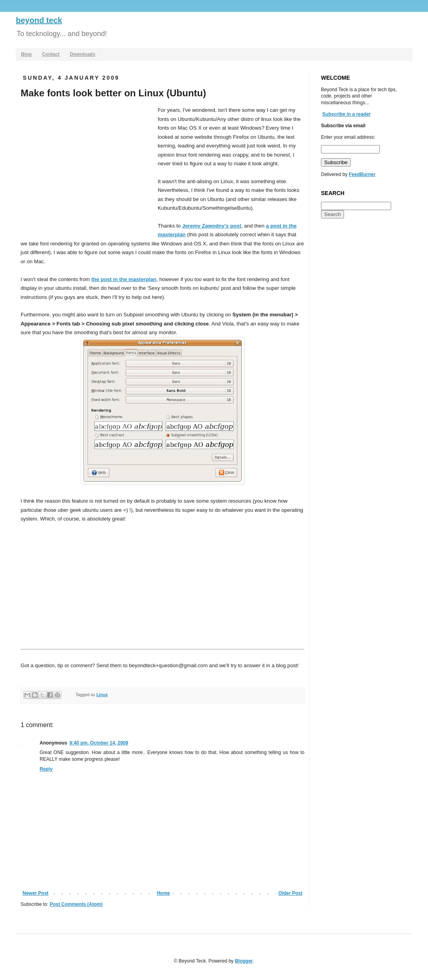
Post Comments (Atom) (76, 904)
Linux (102, 695)
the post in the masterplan (124, 279)
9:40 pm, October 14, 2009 (99, 743)
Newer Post (35, 893)
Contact (51, 54)
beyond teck (39, 20)
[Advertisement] (87, 165)
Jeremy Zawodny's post (212, 226)
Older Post (290, 893)
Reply (46, 769)
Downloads (82, 54)
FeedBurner (362, 174)
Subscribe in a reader (346, 114)
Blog (26, 54)
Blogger (244, 961)
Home (163, 893)
